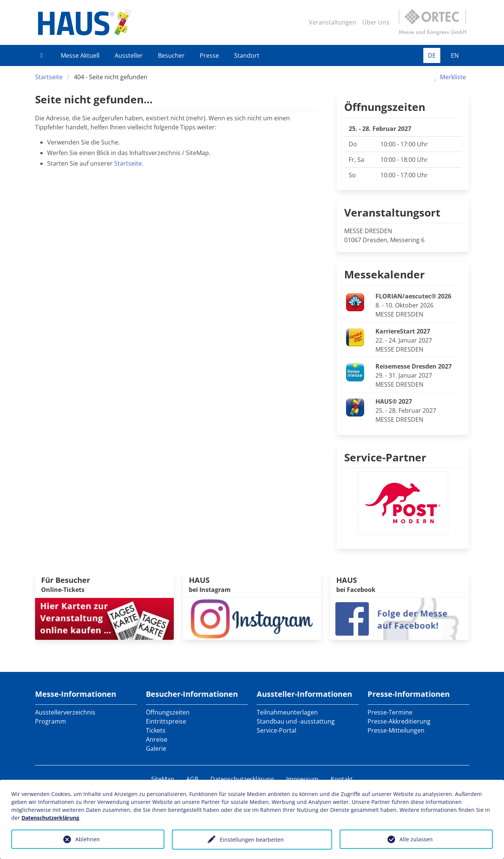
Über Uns (376, 22)
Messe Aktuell (80, 55)
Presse (209, 55)
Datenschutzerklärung (242, 779)
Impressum (302, 779)
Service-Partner (385, 457)
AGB (192, 779)
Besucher (171, 55)
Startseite (49, 77)
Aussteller (129, 55)
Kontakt (342, 779)
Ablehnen (88, 839)
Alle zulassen (416, 839)
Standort (247, 55)
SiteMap (163, 779)
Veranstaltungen (332, 22)
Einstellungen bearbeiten (252, 840)
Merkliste (448, 77)
